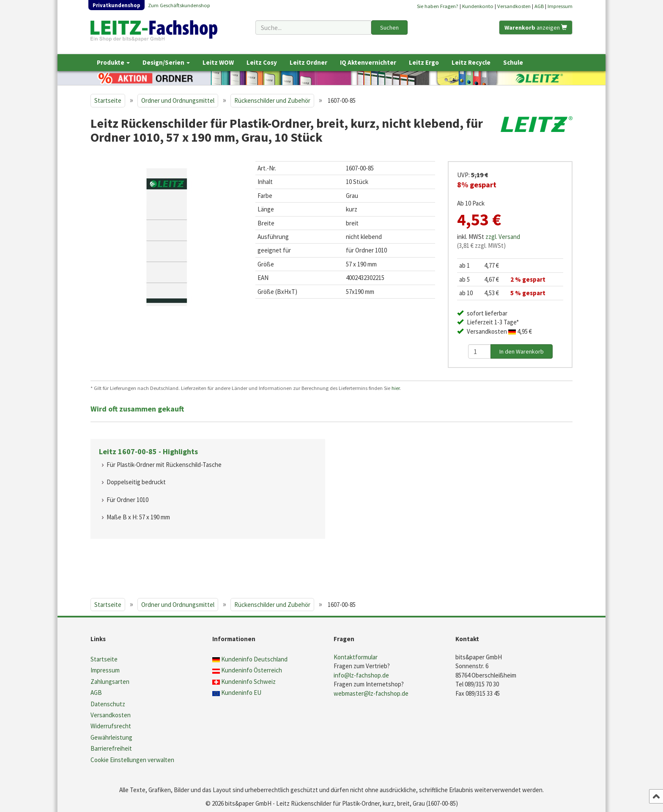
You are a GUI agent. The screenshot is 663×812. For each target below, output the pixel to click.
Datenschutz (108, 704)
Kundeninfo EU (241, 693)
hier (396, 388)
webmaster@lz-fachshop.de (371, 693)
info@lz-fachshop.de (361, 675)
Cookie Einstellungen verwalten (132, 760)
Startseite (108, 100)
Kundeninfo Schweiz (248, 682)
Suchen (389, 27)
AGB (539, 6)
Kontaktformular (356, 657)
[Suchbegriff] (313, 27)
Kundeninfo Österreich (252, 670)
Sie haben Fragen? (438, 6)
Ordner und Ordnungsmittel (178, 100)
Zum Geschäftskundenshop (179, 5)
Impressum (560, 6)
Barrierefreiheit (111, 748)
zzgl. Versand (503, 237)
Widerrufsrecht (111, 726)
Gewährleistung (111, 737)
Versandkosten (514, 6)
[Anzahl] (479, 351)
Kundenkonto (478, 6)
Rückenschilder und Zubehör (272, 100)
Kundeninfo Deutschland (254, 659)
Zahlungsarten (110, 682)
